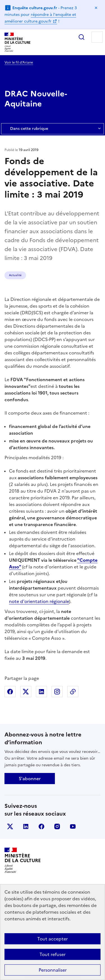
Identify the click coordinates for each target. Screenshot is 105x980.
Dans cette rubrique (53, 129)
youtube (73, 826)
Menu (97, 37)
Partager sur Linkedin (41, 692)
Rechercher (81, 37)
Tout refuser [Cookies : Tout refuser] (53, 954)
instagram (57, 826)
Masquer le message (96, 8)
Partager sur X (26, 692)
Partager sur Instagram (57, 692)
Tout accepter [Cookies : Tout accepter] (53, 939)
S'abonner (30, 779)
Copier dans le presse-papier (73, 692)
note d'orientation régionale (39, 601)
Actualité (15, 275)
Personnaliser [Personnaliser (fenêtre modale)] (53, 970)
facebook (41, 826)
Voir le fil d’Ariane (19, 62)
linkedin (26, 826)
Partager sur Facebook (10, 692)
